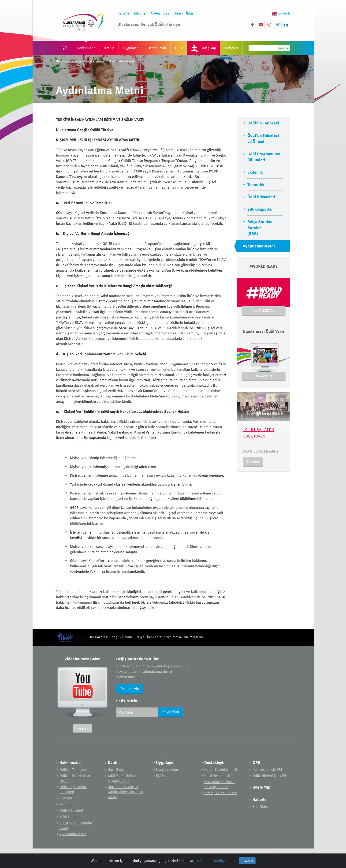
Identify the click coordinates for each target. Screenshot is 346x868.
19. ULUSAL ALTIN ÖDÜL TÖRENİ (259, 433)
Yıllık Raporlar (260, 209)
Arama (283, 48)
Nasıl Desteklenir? (218, 776)
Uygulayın (131, 48)
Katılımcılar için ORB (268, 769)
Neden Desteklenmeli (221, 769)
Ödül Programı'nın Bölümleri (264, 157)
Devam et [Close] (247, 861)
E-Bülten (141, 13)
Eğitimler (163, 776)
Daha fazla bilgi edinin (218, 861)
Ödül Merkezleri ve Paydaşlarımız (122, 778)
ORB (179, 48)
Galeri (155, 13)
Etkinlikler (272, 451)
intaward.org (263, 376)
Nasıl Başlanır (118, 769)
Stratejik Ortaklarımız (221, 793)
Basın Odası (173, 13)
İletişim (192, 13)
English (284, 13)
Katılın (109, 48)
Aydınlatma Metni (259, 246)
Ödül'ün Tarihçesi (263, 123)
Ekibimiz (255, 172)
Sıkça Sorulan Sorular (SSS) (260, 227)
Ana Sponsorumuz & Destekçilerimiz (220, 784)
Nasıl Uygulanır (167, 769)
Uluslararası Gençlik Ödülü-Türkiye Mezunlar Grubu (126, 792)
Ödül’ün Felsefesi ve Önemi (263, 138)
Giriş (78, 61)
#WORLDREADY (264, 310)
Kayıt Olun (171, 712)
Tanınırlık (256, 184)
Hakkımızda (86, 48)
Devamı (253, 462)
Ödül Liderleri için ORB (269, 776)
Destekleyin (157, 48)
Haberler (124, 13)
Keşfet (83, 728)
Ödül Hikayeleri (261, 196)
